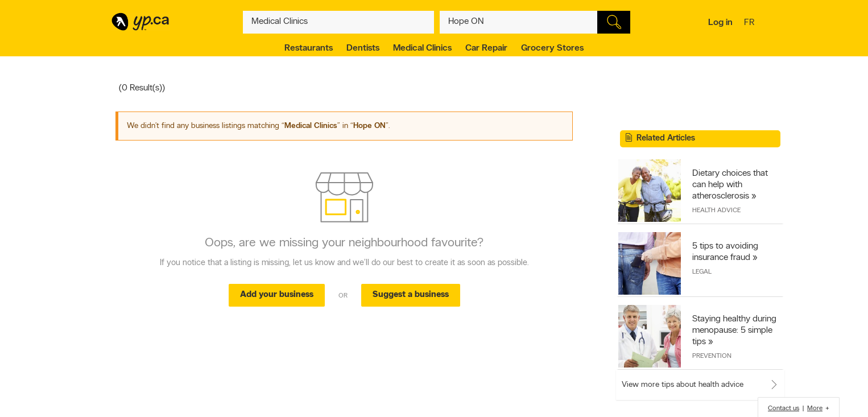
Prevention (712, 356)
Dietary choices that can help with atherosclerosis (730, 185)
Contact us (784, 408)
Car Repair (486, 48)
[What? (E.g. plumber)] (338, 22)
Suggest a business (411, 295)
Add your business (277, 295)
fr (751, 23)
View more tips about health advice (683, 385)
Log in (720, 23)
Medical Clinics (422, 48)
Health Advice (716, 210)
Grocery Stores (552, 48)
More (815, 408)
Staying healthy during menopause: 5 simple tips (734, 331)
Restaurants (309, 48)
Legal (702, 272)
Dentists (363, 48)
